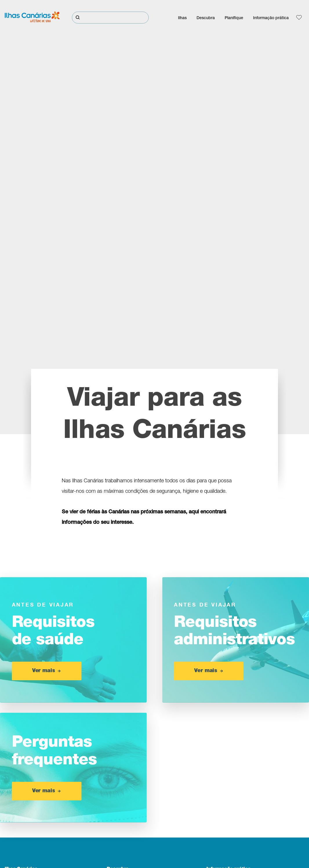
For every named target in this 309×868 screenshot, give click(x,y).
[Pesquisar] (110, 18)
